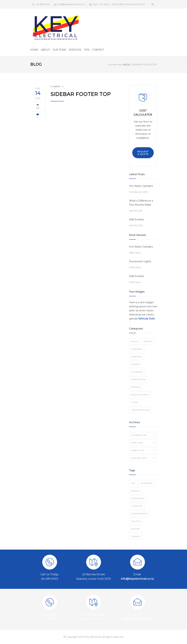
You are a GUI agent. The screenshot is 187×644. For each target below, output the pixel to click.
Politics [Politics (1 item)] (136, 521)
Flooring (137, 349)
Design (148, 341)
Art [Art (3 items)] (133, 483)
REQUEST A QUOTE (143, 153)
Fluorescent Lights (140, 261)
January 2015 (143, 458)
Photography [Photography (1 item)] (140, 514)
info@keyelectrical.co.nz (71, 4)
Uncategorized (141, 410)
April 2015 (143, 443)
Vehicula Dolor (147, 319)
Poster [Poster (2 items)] (136, 529)
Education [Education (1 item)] (138, 498)
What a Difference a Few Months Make (141, 203)
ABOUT (45, 50)
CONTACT (98, 50)
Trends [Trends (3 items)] (136, 537)
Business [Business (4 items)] (147, 483)
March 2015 (143, 450)
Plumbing (137, 372)
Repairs (136, 387)
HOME (34, 50)
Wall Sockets (137, 219)
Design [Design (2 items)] (135, 491)
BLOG (36, 64)
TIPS (87, 50)
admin (57, 86)
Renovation (138, 380)
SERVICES (75, 50)
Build (135, 341)
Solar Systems (140, 395)
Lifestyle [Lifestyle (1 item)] (137, 506)
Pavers (136, 364)
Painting (137, 357)
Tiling (135, 402)
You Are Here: (115, 64)
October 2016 (143, 435)
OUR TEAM (59, 50)
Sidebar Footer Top (81, 94)
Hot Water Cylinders (141, 186)
